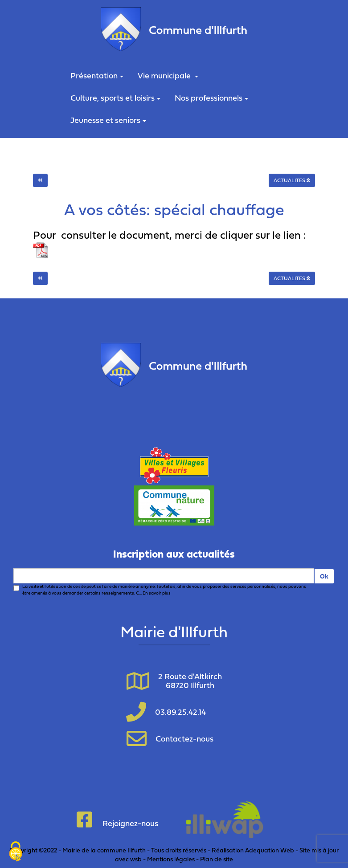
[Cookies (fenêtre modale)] (16, 852)
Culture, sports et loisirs (115, 98)
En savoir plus (157, 593)
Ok (324, 576)
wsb (136, 859)
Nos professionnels (211, 98)
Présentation (97, 75)
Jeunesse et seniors (108, 120)
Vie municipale (168, 75)
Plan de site (217, 859)
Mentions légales (171, 859)
